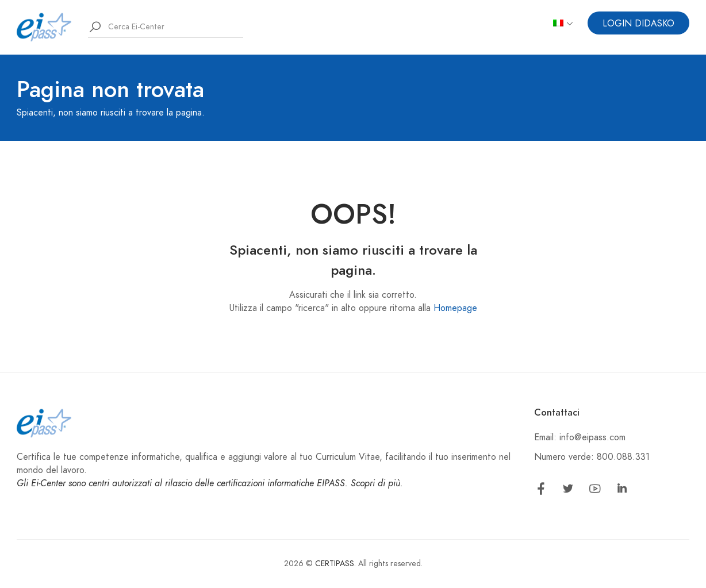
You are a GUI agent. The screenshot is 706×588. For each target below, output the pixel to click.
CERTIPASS (335, 564)
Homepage (455, 308)
